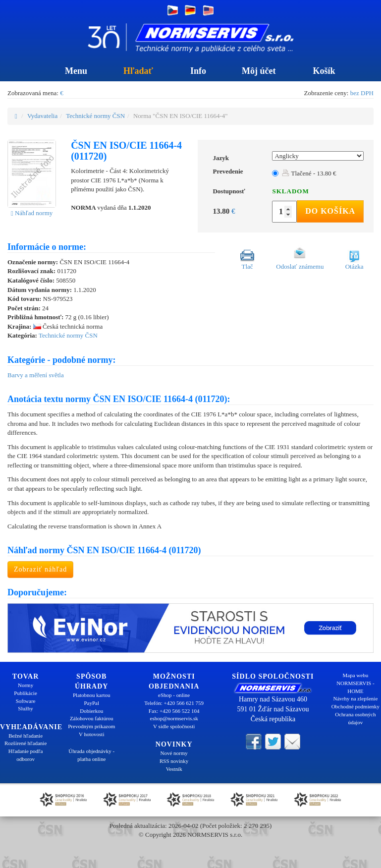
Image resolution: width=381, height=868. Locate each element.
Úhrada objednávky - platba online (91, 755)
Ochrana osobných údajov (355, 718)
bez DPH (362, 93)
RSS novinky (174, 761)
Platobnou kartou (91, 695)
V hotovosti (91, 734)
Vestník (174, 769)
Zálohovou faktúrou (92, 718)
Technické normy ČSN (95, 116)
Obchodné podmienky (355, 706)
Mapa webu (356, 675)
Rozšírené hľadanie (26, 743)
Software (26, 701)
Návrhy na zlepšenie (355, 698)
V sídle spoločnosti (174, 726)
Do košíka (330, 211)
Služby (26, 708)
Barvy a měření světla (36, 375)
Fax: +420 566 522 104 (174, 711)
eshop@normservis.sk (174, 718)
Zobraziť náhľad (40, 569)
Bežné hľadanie (26, 736)
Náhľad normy (32, 213)
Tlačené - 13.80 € (309, 173)
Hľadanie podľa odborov (26, 755)
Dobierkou (91, 711)
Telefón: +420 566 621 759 (174, 703)
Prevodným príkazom (91, 726)
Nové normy (174, 753)
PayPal (91, 703)
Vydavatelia (42, 116)
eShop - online (174, 695)
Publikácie (25, 693)
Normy (26, 685)
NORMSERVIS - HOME (355, 687)
